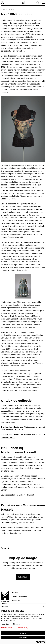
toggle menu (43, 3)
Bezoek (15, 593)
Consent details (7, 628)
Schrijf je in (23, 577)
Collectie (11, 10)
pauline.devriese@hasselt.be (14, 487)
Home (3, 10)
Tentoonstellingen (20, 596)
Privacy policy (23, 628)
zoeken (38, 3)
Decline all (23, 637)
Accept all (23, 633)
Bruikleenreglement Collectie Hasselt (17, 495)
